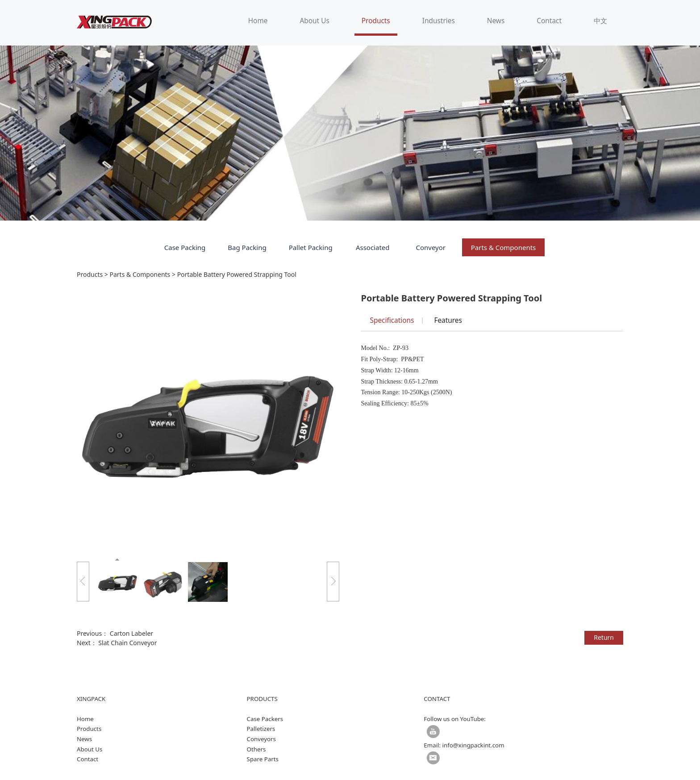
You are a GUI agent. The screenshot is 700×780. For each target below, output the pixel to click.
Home (258, 21)
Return (604, 637)
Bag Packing (247, 247)
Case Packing (185, 247)
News (496, 21)
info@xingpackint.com (473, 745)
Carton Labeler (131, 633)
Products (376, 21)
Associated (373, 247)
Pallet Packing (311, 247)
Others (256, 749)
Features (448, 320)
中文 (600, 21)
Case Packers (265, 719)
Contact (549, 21)
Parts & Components (504, 247)
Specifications (392, 320)
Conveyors (261, 739)
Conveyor (431, 247)
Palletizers (261, 729)
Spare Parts (263, 759)
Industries (439, 21)
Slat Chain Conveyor (127, 643)
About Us (314, 21)
